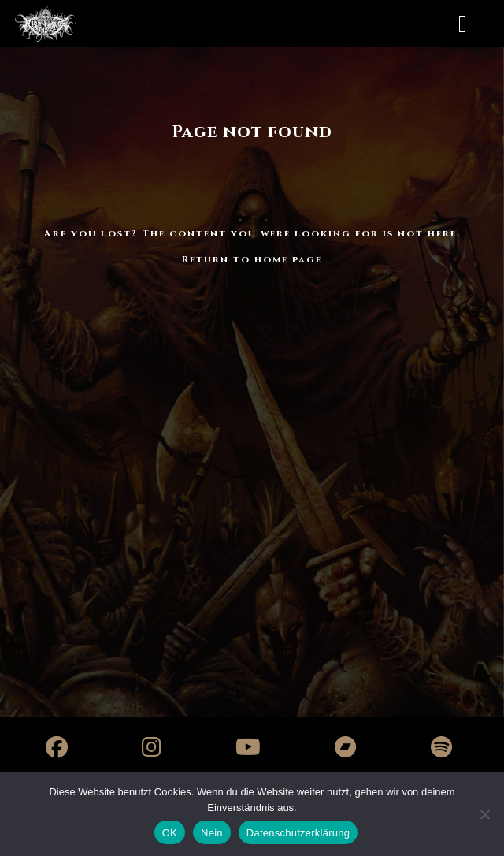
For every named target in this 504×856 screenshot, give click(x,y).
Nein (212, 833)
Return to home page (252, 259)
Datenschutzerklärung (298, 833)
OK (170, 833)
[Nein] (484, 814)
